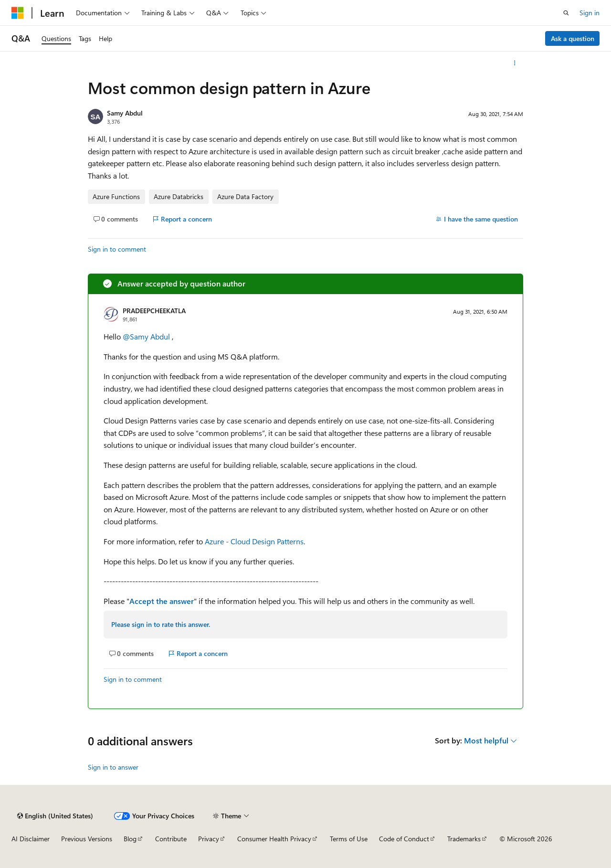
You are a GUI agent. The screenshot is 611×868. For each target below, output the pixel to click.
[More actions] (515, 63)
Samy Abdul (125, 113)
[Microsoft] (18, 13)
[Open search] (566, 13)
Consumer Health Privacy (274, 839)
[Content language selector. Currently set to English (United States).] (55, 816)
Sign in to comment (117, 249)
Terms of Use (349, 839)
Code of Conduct (404, 839)
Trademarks (464, 839)
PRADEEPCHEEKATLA (154, 311)
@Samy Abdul (147, 336)
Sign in (590, 13)
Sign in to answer (113, 767)
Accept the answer (162, 601)
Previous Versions (87, 839)
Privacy (209, 839)
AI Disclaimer (31, 839)
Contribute (171, 839)
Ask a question (573, 38)
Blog (130, 839)
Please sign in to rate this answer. (161, 624)
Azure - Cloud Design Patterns (254, 541)
